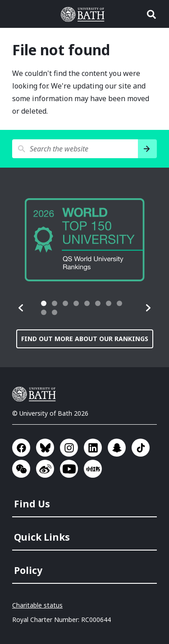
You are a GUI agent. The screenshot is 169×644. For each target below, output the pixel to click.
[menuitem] (85, 501)
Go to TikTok (141, 448)
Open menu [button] (18, 14)
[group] (85, 240)
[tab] (44, 303)
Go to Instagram (69, 448)
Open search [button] (151, 14)
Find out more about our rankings (85, 339)
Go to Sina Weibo (45, 469)
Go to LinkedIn (93, 448)
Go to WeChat (21, 469)
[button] (21, 308)
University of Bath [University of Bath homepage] (85, 14)
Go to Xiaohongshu (93, 469)
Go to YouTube (69, 469)
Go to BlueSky (45, 448)
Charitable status (37, 605)
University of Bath (36, 394)
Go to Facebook (21, 448)
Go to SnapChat (117, 448)
